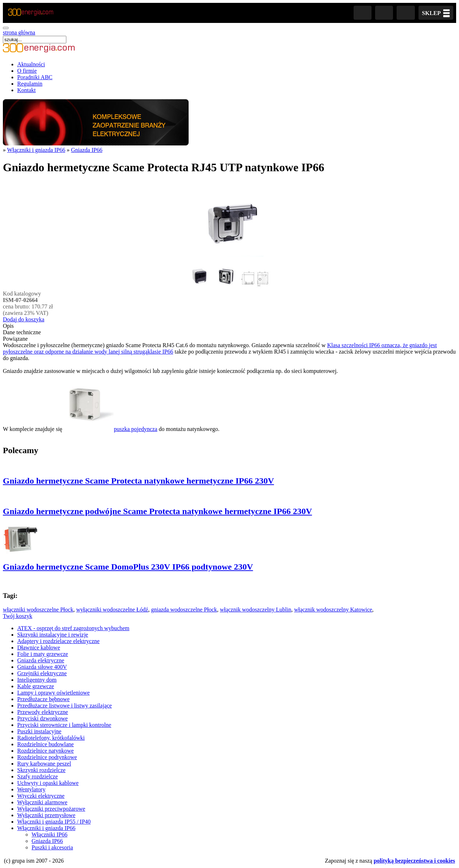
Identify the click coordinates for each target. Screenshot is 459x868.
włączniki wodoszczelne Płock (38, 610)
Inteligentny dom (37, 680)
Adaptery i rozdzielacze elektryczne (58, 641)
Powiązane (15, 339)
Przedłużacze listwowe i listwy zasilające (65, 706)
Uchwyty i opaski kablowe (48, 783)
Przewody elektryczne (43, 712)
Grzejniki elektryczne (42, 673)
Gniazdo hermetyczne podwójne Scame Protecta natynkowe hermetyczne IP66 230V (157, 511)
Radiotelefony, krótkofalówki (51, 738)
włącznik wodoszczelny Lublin (255, 610)
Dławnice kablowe (39, 648)
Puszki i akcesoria (52, 847)
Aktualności (31, 64)
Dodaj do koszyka (24, 319)
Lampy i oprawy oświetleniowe (53, 693)
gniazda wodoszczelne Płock (184, 610)
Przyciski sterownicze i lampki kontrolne (64, 725)
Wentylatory (31, 789)
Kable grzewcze (36, 686)
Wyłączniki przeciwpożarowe (51, 809)
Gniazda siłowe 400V (42, 667)
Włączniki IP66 (49, 835)
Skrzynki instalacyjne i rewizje (53, 635)
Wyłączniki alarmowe (42, 802)
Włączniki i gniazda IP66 (36, 150)
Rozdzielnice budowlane (46, 744)
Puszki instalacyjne (39, 731)
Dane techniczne (22, 332)
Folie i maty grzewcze (43, 654)
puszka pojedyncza (110, 429)
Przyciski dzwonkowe (42, 718)
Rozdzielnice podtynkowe (47, 757)
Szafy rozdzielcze (37, 776)
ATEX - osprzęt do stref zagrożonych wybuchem (73, 628)
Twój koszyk (18, 616)
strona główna (19, 32)
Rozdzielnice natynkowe (46, 751)
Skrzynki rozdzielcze (41, 770)
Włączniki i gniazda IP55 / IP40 (54, 822)
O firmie (27, 71)
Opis (8, 326)
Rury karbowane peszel (44, 764)
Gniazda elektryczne (41, 660)
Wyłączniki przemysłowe (46, 815)
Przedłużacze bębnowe (43, 699)
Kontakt (27, 90)
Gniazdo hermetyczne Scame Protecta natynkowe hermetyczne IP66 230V (138, 481)
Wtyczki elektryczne (41, 796)
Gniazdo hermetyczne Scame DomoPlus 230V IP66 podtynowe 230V (128, 567)
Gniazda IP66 (87, 150)
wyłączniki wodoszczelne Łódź (112, 610)
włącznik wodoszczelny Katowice (333, 610)
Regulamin (30, 84)
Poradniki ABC (35, 77)
